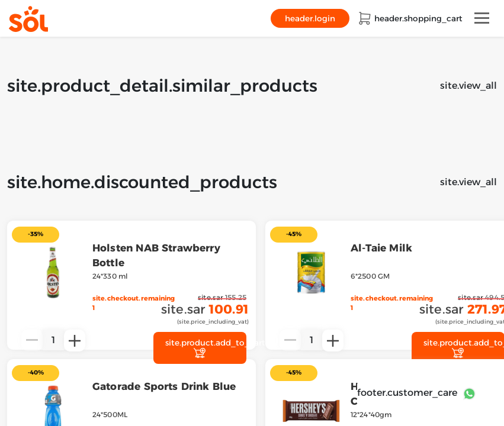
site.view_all (468, 85)
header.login (310, 18)
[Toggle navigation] (482, 18)
